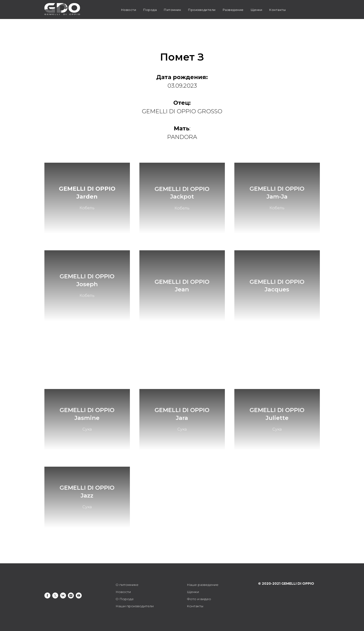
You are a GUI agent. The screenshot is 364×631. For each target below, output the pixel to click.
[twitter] (55, 595)
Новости (129, 10)
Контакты (277, 10)
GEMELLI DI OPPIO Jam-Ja (277, 192)
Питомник (172, 10)
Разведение (233, 10)
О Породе (125, 599)
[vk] (63, 595)
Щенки (257, 10)
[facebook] (47, 595)
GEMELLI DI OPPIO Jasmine (87, 414)
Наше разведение (203, 585)
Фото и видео (199, 599)
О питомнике (127, 585)
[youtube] (79, 595)
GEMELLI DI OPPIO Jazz (87, 491)
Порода (150, 10)
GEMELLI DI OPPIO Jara (182, 414)
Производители (202, 10)
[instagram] (71, 595)
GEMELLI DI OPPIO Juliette (277, 414)
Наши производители (135, 606)
